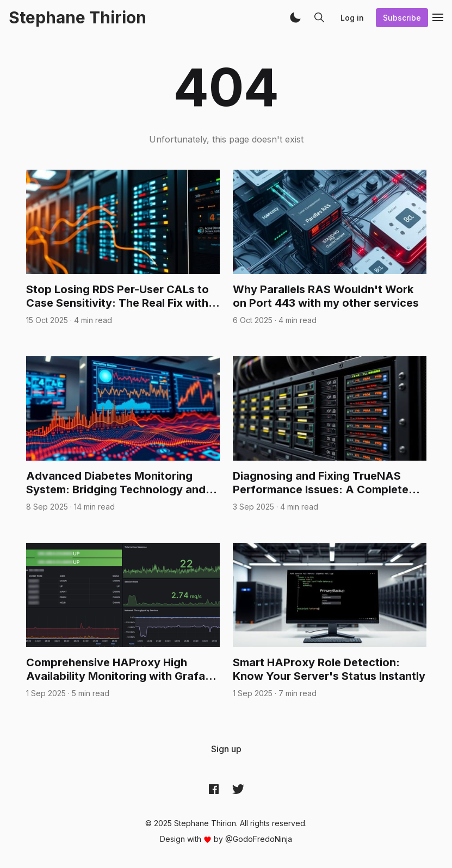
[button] (295, 17)
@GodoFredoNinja (259, 839)
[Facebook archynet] (214, 789)
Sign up (226, 749)
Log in (352, 18)
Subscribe (402, 18)
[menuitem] (226, 749)
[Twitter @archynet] (238, 789)
